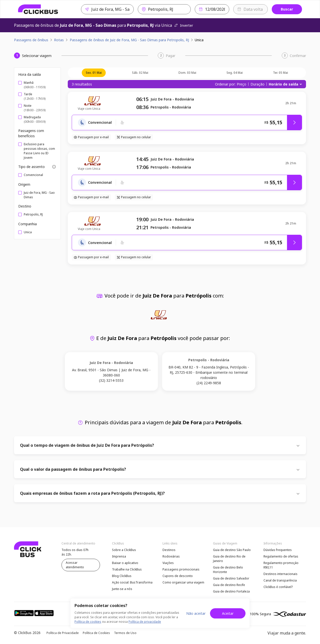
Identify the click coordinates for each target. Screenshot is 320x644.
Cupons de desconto (178, 576)
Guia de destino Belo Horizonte (228, 570)
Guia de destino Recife (229, 585)
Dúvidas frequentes (278, 550)
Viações (168, 563)
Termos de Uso (125, 633)
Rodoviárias (171, 556)
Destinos (169, 550)
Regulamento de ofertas (281, 556)
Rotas (59, 40)
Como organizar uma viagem (183, 582)
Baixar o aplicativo (125, 563)
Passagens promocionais (181, 569)
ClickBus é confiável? (278, 587)
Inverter (183, 25)
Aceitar (228, 613)
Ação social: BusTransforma (132, 582)
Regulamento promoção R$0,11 (281, 565)
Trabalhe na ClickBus (127, 569)
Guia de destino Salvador (231, 578)
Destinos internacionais (280, 574)
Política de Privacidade (63, 633)
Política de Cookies (96, 633)
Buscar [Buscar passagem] (287, 9)
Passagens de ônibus (31, 40)
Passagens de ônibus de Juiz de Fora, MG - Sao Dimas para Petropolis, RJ (129, 40)
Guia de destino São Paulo (232, 550)
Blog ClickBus (122, 576)
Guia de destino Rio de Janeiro (229, 559)
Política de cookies (88, 622)
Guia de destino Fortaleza (231, 591)
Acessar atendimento (75, 565)
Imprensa (119, 556)
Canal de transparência (280, 580)
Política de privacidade (145, 622)
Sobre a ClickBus (124, 550)
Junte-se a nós (122, 589)
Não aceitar (196, 613)
